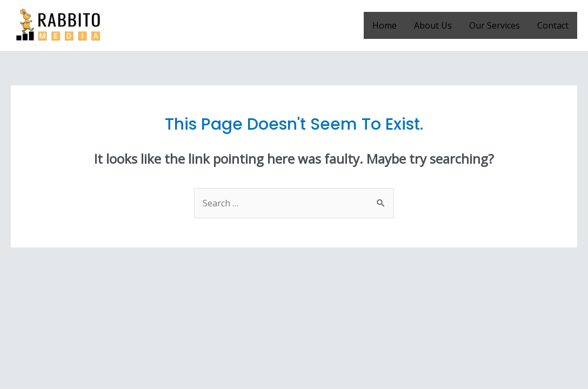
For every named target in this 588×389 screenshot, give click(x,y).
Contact (553, 25)
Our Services (495, 25)
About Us (433, 25)
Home (385, 25)
